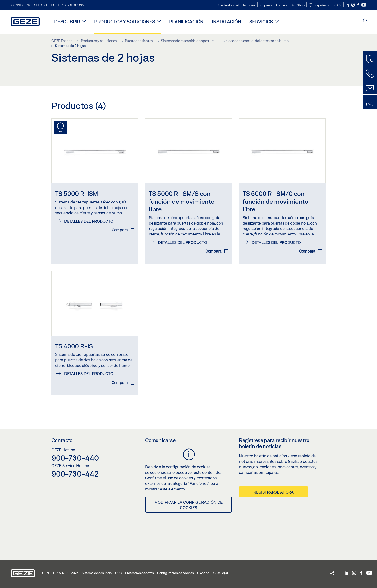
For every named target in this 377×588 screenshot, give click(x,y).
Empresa (266, 5)
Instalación (226, 22)
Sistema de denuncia (97, 573)
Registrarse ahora (273, 492)
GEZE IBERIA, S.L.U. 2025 (60, 573)
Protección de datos (139, 573)
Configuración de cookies (176, 573)
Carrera (282, 5)
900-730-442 (75, 474)
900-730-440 (75, 458)
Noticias (249, 5)
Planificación (186, 22)
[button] (319, 5)
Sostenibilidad (229, 5)
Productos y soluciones (125, 22)
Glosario (203, 573)
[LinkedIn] (348, 5)
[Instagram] (353, 5)
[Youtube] (364, 5)
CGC (118, 573)
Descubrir (67, 22)
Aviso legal (220, 573)
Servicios (261, 22)
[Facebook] (358, 5)
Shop (298, 5)
